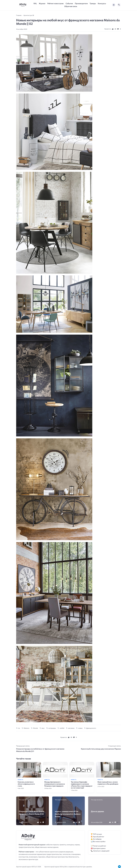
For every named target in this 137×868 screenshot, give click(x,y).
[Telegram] (119, 867)
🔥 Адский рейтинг (97, 837)
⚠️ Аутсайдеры (96, 839)
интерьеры (52, 728)
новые (80, 728)
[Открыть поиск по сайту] (119, 5)
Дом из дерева (97, 811)
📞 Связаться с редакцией (100, 851)
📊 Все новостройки (98, 841)
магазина (71, 728)
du (19, 728)
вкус (43, 728)
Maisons (26, 728)
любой (62, 728)
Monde (35, 728)
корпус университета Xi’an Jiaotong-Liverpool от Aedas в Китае (68, 814)
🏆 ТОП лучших (96, 834)
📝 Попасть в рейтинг (98, 846)
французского (91, 728)
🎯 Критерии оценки (98, 848)
